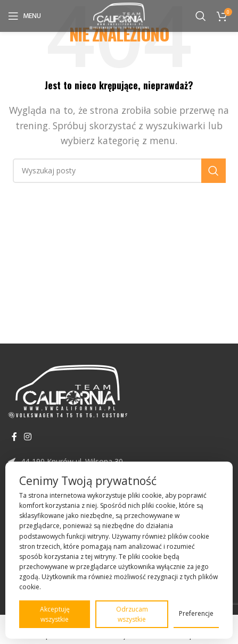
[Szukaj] (201, 16)
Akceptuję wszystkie (55, 614)
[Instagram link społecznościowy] (27, 437)
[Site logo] (119, 15)
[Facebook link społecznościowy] (14, 437)
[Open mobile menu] (24, 16)
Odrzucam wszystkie (132, 614)
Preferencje (196, 613)
